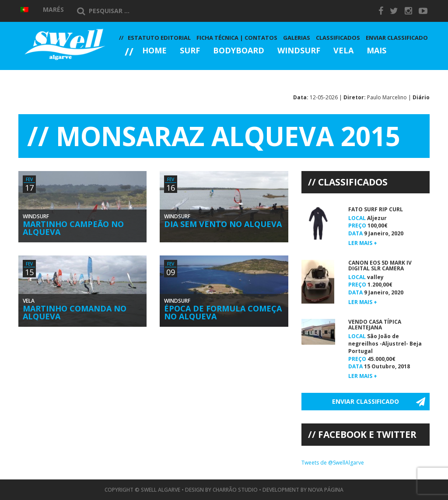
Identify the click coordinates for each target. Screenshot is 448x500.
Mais (376, 51)
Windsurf (299, 51)
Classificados (338, 38)
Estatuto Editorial (159, 38)
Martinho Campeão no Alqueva (73, 228)
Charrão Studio (235, 490)
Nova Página (326, 490)
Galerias (150, 75)
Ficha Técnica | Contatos (237, 38)
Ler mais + (363, 243)
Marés (53, 9)
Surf (190, 51)
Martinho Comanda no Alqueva (75, 312)
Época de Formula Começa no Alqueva (223, 312)
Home (154, 51)
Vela (343, 51)
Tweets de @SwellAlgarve (333, 463)
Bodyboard (239, 51)
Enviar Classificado (397, 38)
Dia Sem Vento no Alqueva (223, 224)
